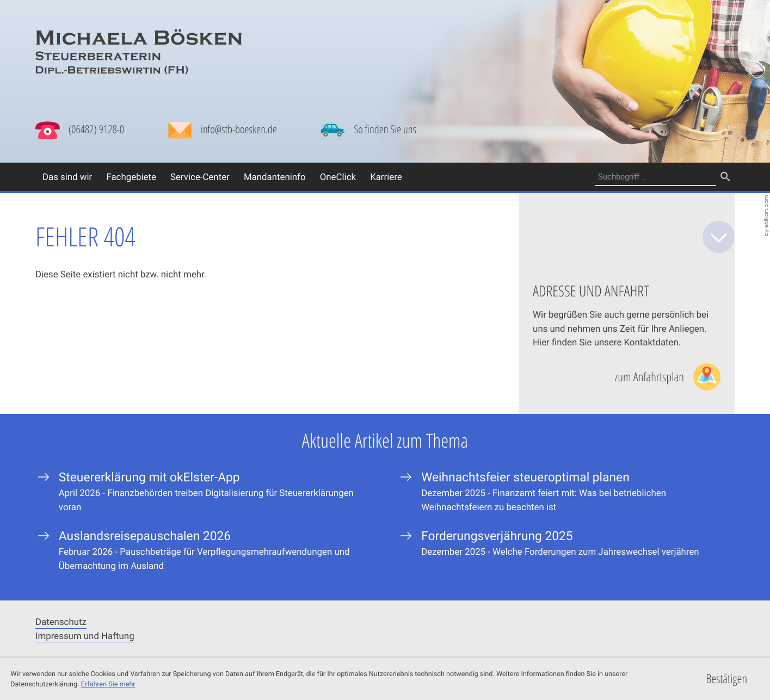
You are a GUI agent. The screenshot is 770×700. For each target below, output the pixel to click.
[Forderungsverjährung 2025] (566, 543)
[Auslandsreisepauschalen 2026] (204, 550)
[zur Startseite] (139, 52)
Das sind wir (67, 176)
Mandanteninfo (275, 176)
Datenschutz (61, 621)
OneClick (338, 176)
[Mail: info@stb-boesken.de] (222, 132)
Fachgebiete (131, 176)
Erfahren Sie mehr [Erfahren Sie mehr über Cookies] (108, 684)
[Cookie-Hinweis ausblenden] (727, 679)
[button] (80, 130)
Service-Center (200, 176)
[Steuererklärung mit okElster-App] (204, 491)
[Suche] (655, 176)
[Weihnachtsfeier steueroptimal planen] (566, 491)
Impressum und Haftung (85, 636)
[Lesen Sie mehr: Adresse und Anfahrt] (667, 377)
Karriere (386, 176)
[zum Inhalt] (719, 237)
